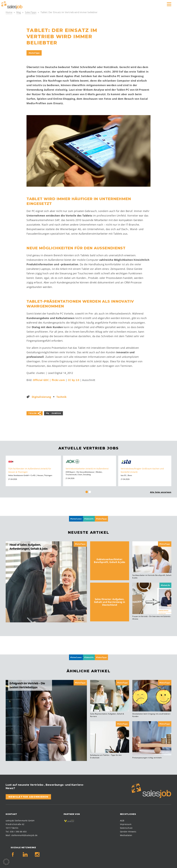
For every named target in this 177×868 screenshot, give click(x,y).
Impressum (126, 823)
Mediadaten (126, 834)
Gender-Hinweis (128, 830)
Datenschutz (126, 827)
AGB (122, 819)
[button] (6, 862)
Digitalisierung (41, 396)
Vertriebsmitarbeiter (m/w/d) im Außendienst (87, 468)
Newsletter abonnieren (28, 796)
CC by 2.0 (74, 380)
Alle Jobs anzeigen (161, 492)
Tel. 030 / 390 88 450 (16, 830)
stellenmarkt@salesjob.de (24, 834)
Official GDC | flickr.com (49, 380)
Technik (62, 396)
